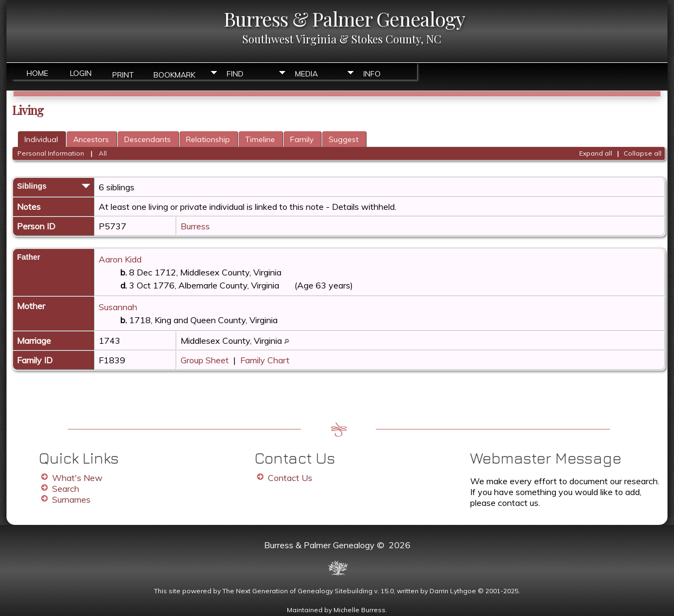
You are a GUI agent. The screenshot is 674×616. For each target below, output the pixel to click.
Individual (41, 139)
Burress (195, 226)
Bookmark (174, 74)
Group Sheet (205, 360)
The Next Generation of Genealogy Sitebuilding (297, 591)
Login (81, 73)
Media (306, 74)
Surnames (71, 499)
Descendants (147, 139)
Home (37, 73)
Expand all (596, 153)
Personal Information (51, 153)
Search (66, 489)
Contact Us (290, 478)
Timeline (260, 139)
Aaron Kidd (120, 259)
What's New (77, 478)
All (103, 153)
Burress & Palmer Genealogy (344, 18)
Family (302, 139)
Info (372, 74)
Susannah (118, 307)
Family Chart (265, 360)
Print (123, 74)
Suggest (344, 139)
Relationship (208, 139)
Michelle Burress (360, 610)
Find (235, 74)
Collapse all (643, 153)
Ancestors (91, 139)
